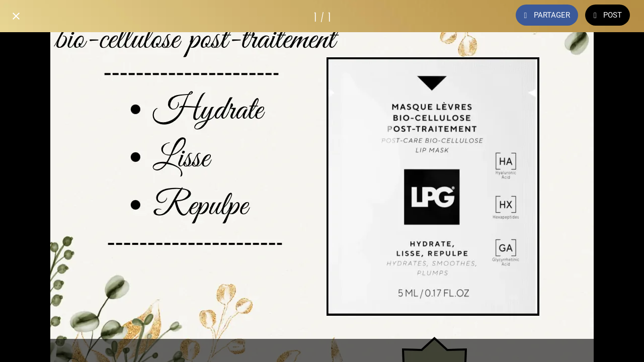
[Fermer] (16, 16)
